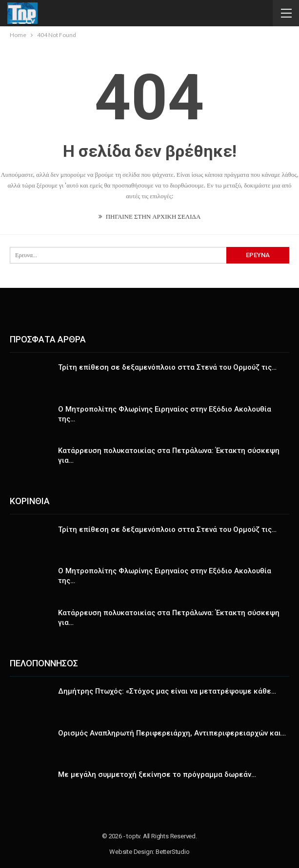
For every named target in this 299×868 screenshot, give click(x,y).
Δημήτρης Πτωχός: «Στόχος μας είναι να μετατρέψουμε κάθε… (167, 691)
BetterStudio (173, 852)
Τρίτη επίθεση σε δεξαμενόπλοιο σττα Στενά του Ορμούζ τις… (167, 367)
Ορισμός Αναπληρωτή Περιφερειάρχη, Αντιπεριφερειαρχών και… (172, 733)
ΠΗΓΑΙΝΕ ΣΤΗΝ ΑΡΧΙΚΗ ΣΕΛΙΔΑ (150, 216)
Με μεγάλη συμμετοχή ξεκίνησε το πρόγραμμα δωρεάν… (157, 774)
